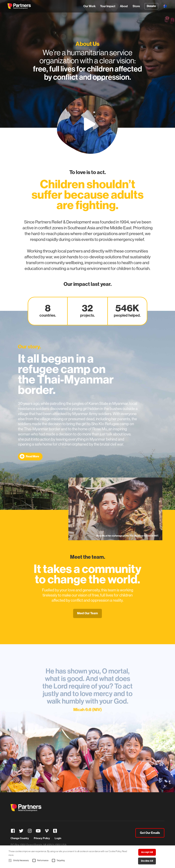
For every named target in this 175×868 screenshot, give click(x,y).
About (124, 6)
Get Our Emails (150, 833)
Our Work (89, 6)
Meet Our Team (87, 613)
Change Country (20, 838)
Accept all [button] (147, 852)
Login (58, 838)
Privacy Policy (42, 838)
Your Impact (108, 6)
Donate (151, 6)
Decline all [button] (147, 861)
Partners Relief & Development (19, 6)
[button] (10, 860)
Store (136, 6)
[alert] (87, 857)
